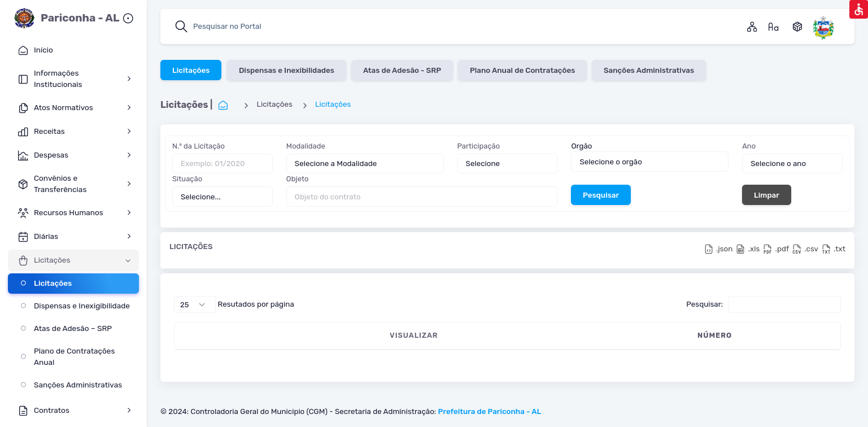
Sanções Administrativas (649, 69)
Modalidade (306, 146)
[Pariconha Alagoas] (823, 26)
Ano (749, 146)
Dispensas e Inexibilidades (286, 69)
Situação (187, 179)
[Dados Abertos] (797, 26)
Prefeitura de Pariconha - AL (490, 411)
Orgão (581, 146)
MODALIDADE (378, 335)
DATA (314, 335)
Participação (479, 146)
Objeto (298, 179)
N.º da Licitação (199, 146)
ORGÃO (702, 335)
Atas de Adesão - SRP (402, 69)
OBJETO (448, 335)
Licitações (191, 69)
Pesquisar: (764, 304)
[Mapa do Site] (752, 26)
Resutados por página (234, 304)
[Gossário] (774, 26)
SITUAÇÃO (820, 335)
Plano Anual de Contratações (522, 69)
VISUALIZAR (221, 335)
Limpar (767, 194)
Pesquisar (601, 194)
